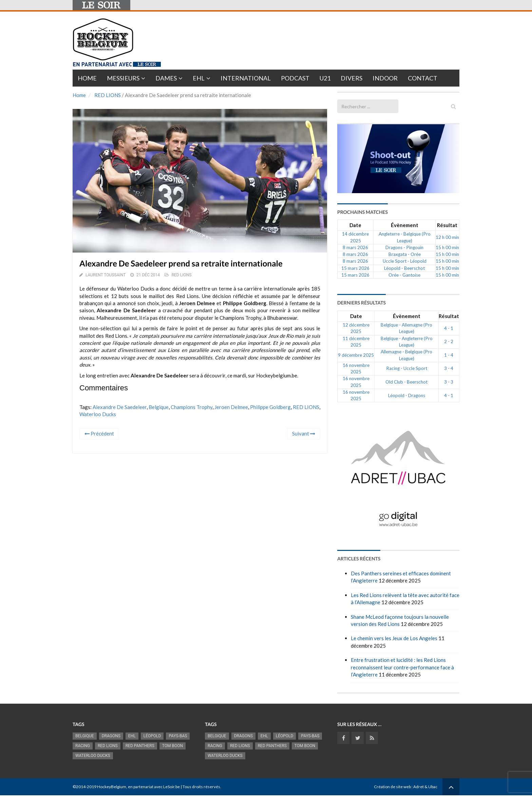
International (246, 78)
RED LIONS (108, 95)
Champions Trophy (192, 407)
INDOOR (385, 78)
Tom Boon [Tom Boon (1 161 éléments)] (173, 746)
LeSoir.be (172, 787)
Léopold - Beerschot (404, 268)
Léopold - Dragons (407, 395)
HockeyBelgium (112, 787)
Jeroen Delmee (231, 407)
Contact (423, 78)
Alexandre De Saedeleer (120, 407)
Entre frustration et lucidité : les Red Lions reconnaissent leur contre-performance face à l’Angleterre (402, 667)
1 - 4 (449, 355)
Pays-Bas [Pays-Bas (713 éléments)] (178, 736)
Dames (166, 78)
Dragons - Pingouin (404, 247)
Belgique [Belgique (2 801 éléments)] (85, 736)
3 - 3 (449, 382)
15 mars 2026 (355, 268)
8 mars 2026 (355, 247)
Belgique (159, 407)
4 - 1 (449, 328)
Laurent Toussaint (106, 275)
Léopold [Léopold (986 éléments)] (152, 736)
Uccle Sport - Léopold (405, 261)
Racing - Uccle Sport (407, 368)
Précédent (99, 433)
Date (355, 225)
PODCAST (295, 78)
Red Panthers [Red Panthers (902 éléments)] (140, 746)
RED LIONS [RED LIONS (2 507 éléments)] (108, 746)
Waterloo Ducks (98, 414)
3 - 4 (449, 368)
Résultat (447, 225)
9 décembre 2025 (356, 355)
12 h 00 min (447, 237)
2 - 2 (449, 341)
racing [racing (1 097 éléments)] (83, 746)
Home (87, 78)
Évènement (405, 225)
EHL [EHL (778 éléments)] (132, 736)
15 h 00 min (447, 247)
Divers (351, 78)
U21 (325, 78)
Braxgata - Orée (405, 254)
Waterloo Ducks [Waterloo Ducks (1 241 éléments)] (93, 756)
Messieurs (123, 78)
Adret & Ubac (425, 787)
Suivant (304, 433)
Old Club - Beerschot (406, 382)
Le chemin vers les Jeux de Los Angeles (394, 638)
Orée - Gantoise (404, 275)
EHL (199, 78)
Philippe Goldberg (270, 407)
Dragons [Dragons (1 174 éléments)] (111, 736)
